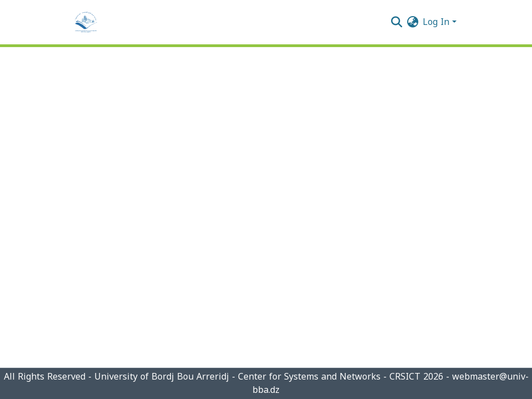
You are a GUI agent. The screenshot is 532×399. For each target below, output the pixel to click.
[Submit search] (396, 22)
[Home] (86, 22)
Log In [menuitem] (436, 22)
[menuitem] (412, 22)
